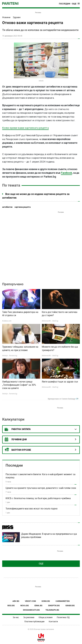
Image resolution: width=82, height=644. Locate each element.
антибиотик (7, 207)
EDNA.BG (38, 606)
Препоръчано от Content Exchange (63, 399)
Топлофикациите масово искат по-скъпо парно (32, 509)
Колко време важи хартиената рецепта (25, 128)
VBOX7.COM (30, 601)
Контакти (53, 621)
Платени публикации (34, 621)
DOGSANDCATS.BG (31, 610)
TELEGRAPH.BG (52, 610)
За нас (16, 617)
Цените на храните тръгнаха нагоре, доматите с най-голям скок (41, 488)
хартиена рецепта (23, 207)
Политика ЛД (63, 617)
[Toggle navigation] (76, 4)
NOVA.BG (25, 606)
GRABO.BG (70, 606)
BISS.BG (11, 606)
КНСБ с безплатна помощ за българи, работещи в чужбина (38, 498)
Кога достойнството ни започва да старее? (60, 314)
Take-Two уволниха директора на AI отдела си (20, 314)
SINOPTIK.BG (54, 606)
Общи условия (46, 617)
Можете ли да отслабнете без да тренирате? (60, 348)
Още (41, 564)
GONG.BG (46, 601)
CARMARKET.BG (63, 601)
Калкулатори (13, 419)
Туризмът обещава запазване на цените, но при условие (20, 348)
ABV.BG (16, 601)
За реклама (29, 617)
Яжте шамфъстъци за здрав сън (60, 382)
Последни (65, 4)
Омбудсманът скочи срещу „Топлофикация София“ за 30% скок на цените (19, 385)
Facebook (66, 173)
